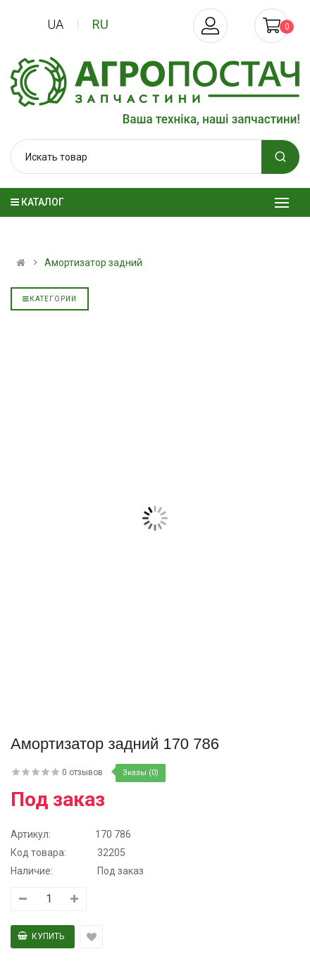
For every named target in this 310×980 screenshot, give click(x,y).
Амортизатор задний (93, 263)
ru (100, 24)
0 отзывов (82, 772)
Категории (50, 299)
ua (55, 24)
